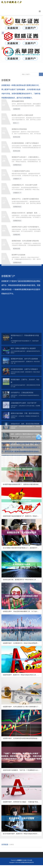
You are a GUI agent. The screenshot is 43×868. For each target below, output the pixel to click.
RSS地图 (24, 860)
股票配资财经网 (25, 862)
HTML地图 (30, 860)
